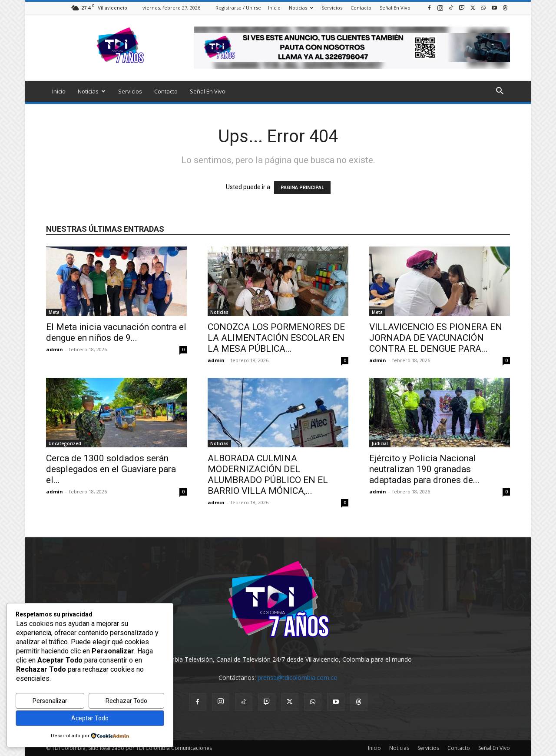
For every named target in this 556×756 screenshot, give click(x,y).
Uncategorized (65, 443)
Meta (54, 312)
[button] (500, 92)
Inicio (274, 8)
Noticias (301, 8)
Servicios (332, 8)
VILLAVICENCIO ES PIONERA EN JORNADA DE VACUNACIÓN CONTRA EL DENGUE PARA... (436, 338)
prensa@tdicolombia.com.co (298, 678)
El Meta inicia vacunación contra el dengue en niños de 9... (116, 332)
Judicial (380, 443)
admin (55, 349)
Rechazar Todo (126, 701)
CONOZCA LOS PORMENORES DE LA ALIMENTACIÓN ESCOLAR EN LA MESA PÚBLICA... (276, 338)
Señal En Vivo (395, 8)
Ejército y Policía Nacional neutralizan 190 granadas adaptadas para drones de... (424, 469)
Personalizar (50, 701)
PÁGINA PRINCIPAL (302, 188)
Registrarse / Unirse (238, 8)
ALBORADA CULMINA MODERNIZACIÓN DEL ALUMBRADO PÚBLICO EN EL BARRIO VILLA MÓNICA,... (268, 475)
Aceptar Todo (90, 718)
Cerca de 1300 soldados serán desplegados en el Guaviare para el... (111, 469)
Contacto (361, 8)
